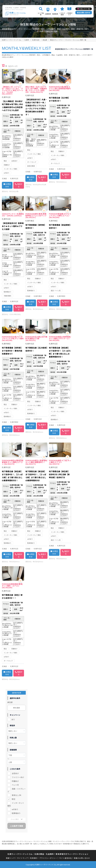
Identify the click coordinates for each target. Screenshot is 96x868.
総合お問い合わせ (84, 13)
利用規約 (34, 858)
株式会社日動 (14, 191)
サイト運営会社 (65, 858)
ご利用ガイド (69, 14)
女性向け (15, 773)
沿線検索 (48, 14)
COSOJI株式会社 (15, 314)
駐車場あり (16, 813)
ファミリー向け (18, 777)
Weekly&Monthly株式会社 (36, 186)
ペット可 (15, 785)
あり (13, 719)
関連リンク (10, 858)
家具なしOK (16, 795)
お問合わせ (8, 185)
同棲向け (15, 781)
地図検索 (55, 14)
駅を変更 (17, 708)
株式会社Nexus (61, 182)
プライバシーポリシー (48, 858)
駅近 (13, 799)
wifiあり (15, 809)
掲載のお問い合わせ (82, 858)
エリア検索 (41, 14)
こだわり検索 (62, 14)
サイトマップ (22, 858)
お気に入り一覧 (84, 9)
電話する (20, 185)
